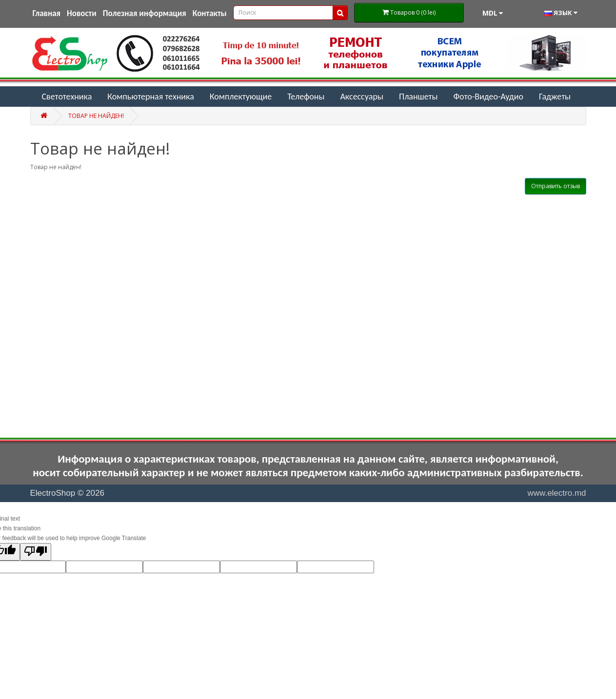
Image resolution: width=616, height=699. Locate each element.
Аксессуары (362, 97)
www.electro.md (557, 493)
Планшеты (418, 97)
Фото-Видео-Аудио (488, 97)
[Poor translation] (36, 552)
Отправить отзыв (556, 186)
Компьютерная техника (151, 97)
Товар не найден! (96, 116)
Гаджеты (555, 97)
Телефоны (306, 97)
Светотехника (67, 97)
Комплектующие (241, 97)
